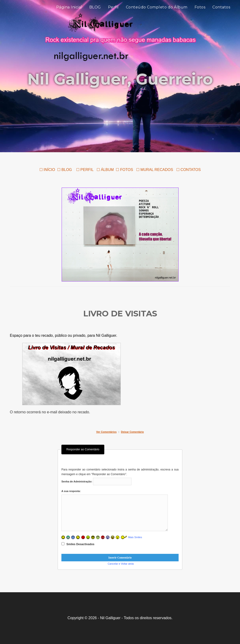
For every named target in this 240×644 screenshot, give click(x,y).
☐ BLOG (65, 170)
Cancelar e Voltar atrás (121, 564)
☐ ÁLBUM (105, 170)
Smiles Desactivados (78, 544)
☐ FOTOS (124, 170)
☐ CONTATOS (189, 170)
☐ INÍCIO (47, 170)
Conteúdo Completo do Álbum (157, 12)
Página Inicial (69, 12)
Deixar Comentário (132, 432)
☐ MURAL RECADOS (155, 170)
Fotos (200, 12)
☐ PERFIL (84, 170)
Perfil (113, 12)
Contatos (221, 12)
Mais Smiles (135, 537)
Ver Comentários (106, 432)
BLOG (95, 12)
